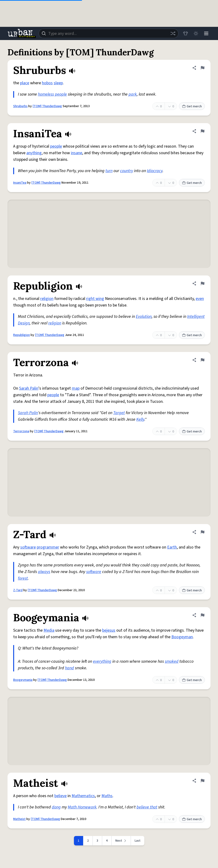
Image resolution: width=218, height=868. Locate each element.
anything (34, 153)
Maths (107, 796)
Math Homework (82, 807)
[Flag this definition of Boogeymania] (202, 615)
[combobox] (109, 33)
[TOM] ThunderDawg (47, 106)
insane (77, 153)
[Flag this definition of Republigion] (202, 283)
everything (102, 661)
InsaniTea (20, 183)
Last (138, 841)
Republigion (22, 335)
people (61, 94)
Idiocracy (155, 171)
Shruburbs (20, 106)
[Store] (186, 33)
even (200, 299)
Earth (172, 547)
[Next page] (121, 841)
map (76, 388)
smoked (172, 661)
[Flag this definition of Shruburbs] (202, 68)
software (28, 547)
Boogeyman (182, 637)
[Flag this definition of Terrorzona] (202, 360)
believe (61, 796)
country (127, 171)
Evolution (144, 317)
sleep (58, 83)
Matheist (19, 819)
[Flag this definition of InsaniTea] (202, 131)
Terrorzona (21, 431)
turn (109, 171)
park (133, 94)
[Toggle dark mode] (196, 33)
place (25, 83)
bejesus (109, 630)
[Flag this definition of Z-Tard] (202, 532)
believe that (147, 807)
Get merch (192, 106)
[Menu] (206, 33)
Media (49, 630)
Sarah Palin (29, 388)
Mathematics (83, 796)
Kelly (140, 419)
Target (119, 413)
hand (69, 668)
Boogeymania (23, 680)
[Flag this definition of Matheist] (202, 781)
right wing (95, 299)
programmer (48, 547)
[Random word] (173, 33)
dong (56, 807)
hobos (47, 83)
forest (23, 578)
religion (47, 299)
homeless (46, 94)
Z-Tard (18, 590)
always (44, 572)
